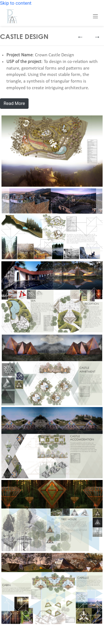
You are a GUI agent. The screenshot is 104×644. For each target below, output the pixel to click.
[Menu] (95, 16)
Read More (14, 103)
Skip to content (16, 3)
